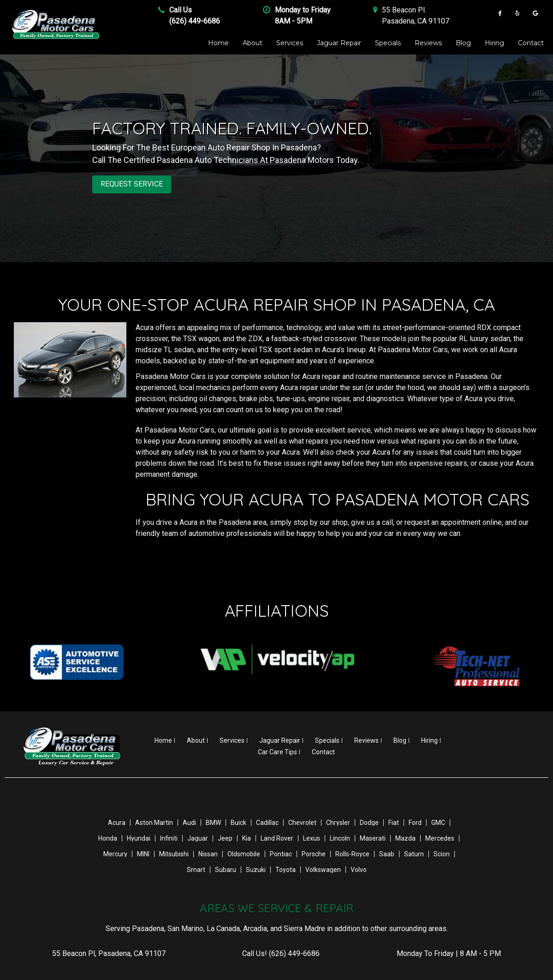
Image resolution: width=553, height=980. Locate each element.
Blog (463, 43)
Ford (415, 822)
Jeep (225, 838)
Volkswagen (323, 869)
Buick (238, 822)
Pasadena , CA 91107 (416, 21)
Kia (247, 838)
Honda (108, 838)
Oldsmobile (244, 854)
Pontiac (281, 854)
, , (109, 953)
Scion (442, 854)
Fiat (394, 822)
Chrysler (338, 822)
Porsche (314, 854)
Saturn (414, 854)
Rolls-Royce (352, 854)
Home (218, 43)
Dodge (369, 822)
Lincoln (340, 838)
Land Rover (277, 838)
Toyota (285, 869)
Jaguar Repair (339, 43)
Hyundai (139, 838)
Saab (387, 854)
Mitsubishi (174, 854)
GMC (438, 822)
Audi (189, 822)
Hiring (494, 43)
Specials (388, 43)
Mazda (405, 838)
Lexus (312, 838)
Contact (531, 43)
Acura (117, 822)
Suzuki (256, 869)
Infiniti (169, 838)
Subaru (226, 869)
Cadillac (267, 822)
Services (290, 43)
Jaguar (198, 838)
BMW (213, 822)
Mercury (115, 854)
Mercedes (440, 838)
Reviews (428, 43)
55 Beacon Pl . (404, 10)
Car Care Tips (277, 752)
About (253, 43)
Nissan (208, 854)
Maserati (373, 838)
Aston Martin (154, 822)
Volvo (359, 869)
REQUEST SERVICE (132, 184)
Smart (196, 869)
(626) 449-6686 (195, 21)
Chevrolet (302, 822)
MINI (143, 854)
